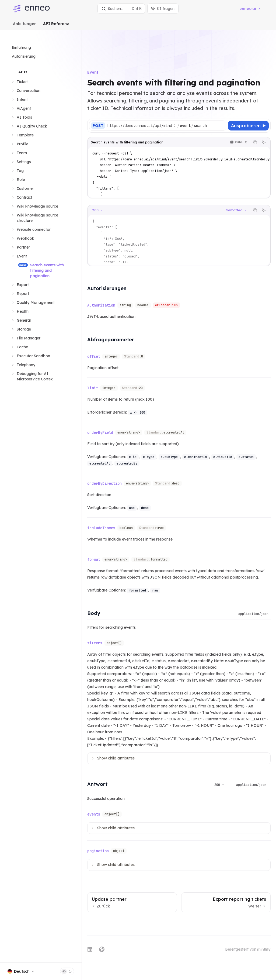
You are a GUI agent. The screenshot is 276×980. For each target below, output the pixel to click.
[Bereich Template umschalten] (22, 135)
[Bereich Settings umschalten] (21, 162)
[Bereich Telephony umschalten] (23, 365)
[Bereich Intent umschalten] (19, 99)
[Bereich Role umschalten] (18, 180)
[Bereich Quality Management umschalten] (33, 302)
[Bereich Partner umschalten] (20, 247)
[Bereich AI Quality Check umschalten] (29, 126)
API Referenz (56, 26)
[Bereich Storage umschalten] (21, 329)
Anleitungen (25, 26)
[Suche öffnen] (121, 9)
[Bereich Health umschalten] (20, 311)
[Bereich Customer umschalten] (22, 188)
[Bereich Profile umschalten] (20, 144)
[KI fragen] (264, 132)
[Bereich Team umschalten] (19, 153)
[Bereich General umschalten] (21, 320)
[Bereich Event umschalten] (19, 256)
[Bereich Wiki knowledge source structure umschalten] (41, 218)
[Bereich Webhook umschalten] (22, 238)
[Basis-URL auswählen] (162, 115)
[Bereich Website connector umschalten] (31, 229)
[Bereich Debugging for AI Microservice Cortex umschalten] (41, 376)
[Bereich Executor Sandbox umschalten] (30, 356)
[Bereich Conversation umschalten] (26, 91)
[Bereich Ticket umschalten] (19, 82)
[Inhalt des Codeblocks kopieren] (255, 132)
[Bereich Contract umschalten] (22, 197)
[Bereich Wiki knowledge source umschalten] (34, 206)
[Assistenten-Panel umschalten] (163, 9)
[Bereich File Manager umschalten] (26, 338)
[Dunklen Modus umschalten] (67, 971)
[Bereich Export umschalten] (20, 285)
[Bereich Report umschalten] (20, 294)
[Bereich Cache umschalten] (19, 347)
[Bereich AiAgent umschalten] (21, 108)
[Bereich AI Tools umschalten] (21, 117)
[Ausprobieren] (248, 115)
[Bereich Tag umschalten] (17, 171)
